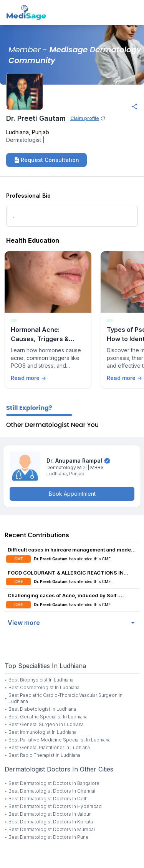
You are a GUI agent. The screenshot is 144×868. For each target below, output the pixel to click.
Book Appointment (72, 494)
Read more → (28, 378)
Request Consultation (46, 160)
